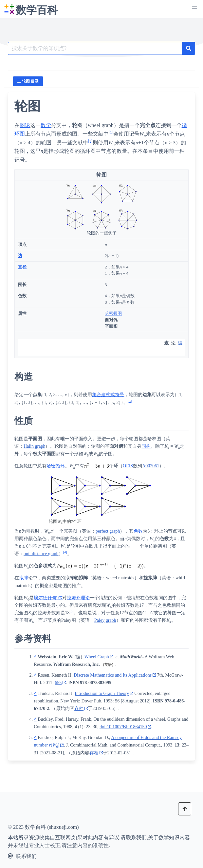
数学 (46, 125)
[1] (111, 132)
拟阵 (24, 578)
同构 (146, 446)
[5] (72, 611)
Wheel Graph (97, 657)
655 (58, 683)
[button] (194, 8)
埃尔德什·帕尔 (48, 598)
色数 (138, 531)
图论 (25, 125)
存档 (79, 708)
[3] (130, 401)
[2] (90, 141)
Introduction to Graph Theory (102, 693)
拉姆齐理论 (78, 598)
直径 (22, 267)
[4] (65, 552)
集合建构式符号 (108, 395)
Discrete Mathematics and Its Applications (113, 675)
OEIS (128, 466)
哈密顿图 (113, 313)
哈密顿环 (56, 466)
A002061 (151, 466)
